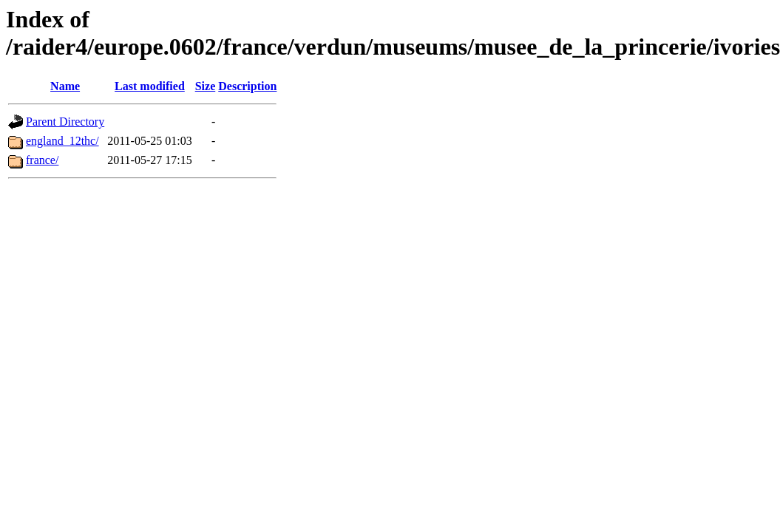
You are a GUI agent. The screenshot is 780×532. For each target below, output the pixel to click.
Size (206, 86)
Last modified (150, 86)
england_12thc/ (62, 141)
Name (65, 86)
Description (247, 86)
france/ (42, 160)
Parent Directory (65, 122)
